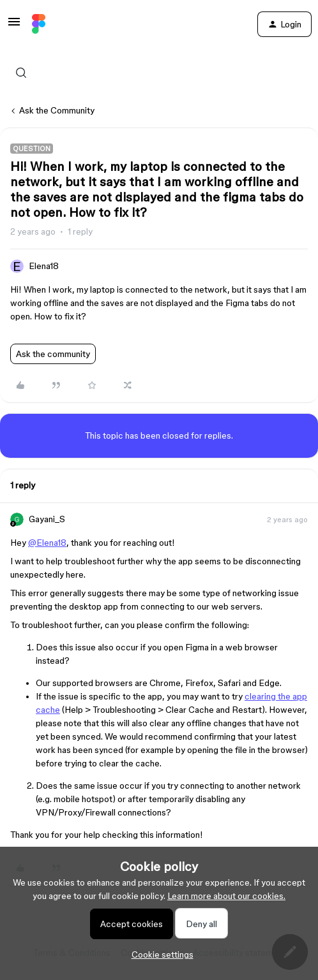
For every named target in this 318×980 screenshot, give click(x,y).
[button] (14, 26)
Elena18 (44, 266)
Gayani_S (47, 519)
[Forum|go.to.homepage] (39, 24)
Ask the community (53, 354)
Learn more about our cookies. (226, 896)
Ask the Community (57, 110)
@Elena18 (47, 543)
